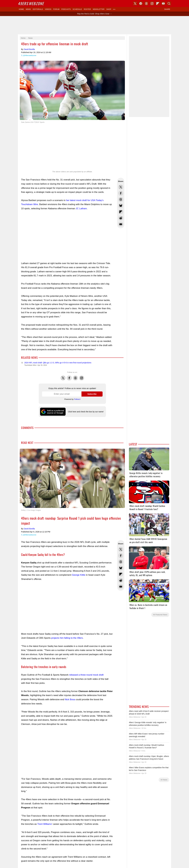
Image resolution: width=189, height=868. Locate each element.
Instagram (82, 377)
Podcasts (66, 9)
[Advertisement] (94, 25)
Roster (87, 9)
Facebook (69, 377)
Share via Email (121, 224)
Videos (48, 9)
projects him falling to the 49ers (67, 638)
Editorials (38, 9)
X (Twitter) (135, 4)
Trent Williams (45, 824)
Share (167, 9)
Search (169, 4)
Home (21, 9)
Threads (75, 377)
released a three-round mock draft (86, 675)
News (28, 9)
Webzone (31, 3)
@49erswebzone (30, 55)
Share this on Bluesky (121, 206)
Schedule (77, 9)
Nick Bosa (70, 699)
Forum (56, 9)
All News (164, 780)
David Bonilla (29, 49)
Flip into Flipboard (121, 212)
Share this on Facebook (121, 193)
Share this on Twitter (121, 187)
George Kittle (79, 575)
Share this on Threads (121, 199)
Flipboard (158, 4)
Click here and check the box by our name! (86, 412)
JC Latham (81, 209)
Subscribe (92, 394)
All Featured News (160, 615)
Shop (109, 9)
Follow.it (77, 399)
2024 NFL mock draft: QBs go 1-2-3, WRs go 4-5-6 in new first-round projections (58, 363)
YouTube (163, 4)
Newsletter (99, 9)
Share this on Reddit (121, 218)
